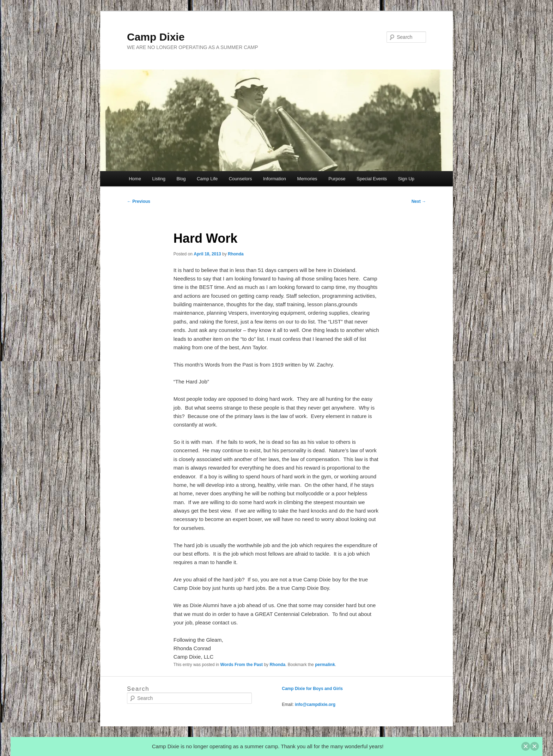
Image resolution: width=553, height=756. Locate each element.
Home (135, 179)
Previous (139, 201)
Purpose (337, 179)
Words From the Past (242, 665)
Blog (181, 179)
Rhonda (236, 254)
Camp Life (207, 179)
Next (419, 201)
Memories (307, 179)
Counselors (241, 179)
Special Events (372, 179)
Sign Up (406, 179)
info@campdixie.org (315, 704)
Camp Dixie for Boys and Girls (312, 689)
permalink (325, 665)
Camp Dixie (156, 37)
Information (275, 179)
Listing (159, 179)
